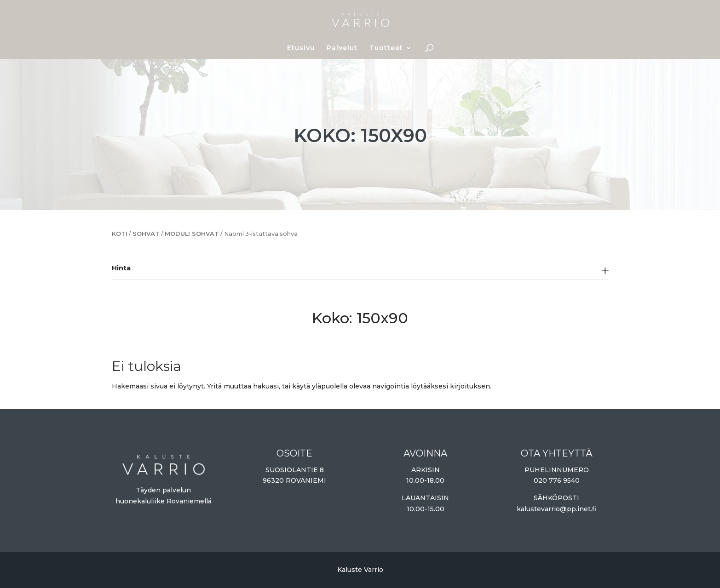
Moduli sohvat (192, 234)
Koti (120, 234)
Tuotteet (386, 48)
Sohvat (146, 234)
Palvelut (342, 48)
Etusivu (301, 48)
